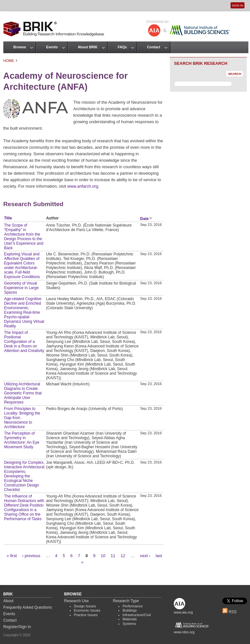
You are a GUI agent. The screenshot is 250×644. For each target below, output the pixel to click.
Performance (133, 606)
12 (123, 556)
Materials (130, 619)
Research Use (77, 601)
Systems (129, 624)
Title (8, 218)
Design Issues (85, 606)
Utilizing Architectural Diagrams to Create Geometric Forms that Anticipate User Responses (23, 393)
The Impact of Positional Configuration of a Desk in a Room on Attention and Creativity (24, 342)
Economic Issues (87, 610)
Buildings (130, 610)
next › (145, 556)
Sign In (238, 5)
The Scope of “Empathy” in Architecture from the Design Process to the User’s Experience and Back (24, 237)
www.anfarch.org (83, 186)
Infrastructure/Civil (137, 615)
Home (9, 61)
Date (146, 219)
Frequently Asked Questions (28, 607)
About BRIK (88, 47)
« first (12, 556)
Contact (153, 47)
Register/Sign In (17, 627)
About (8, 601)
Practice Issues (86, 615)
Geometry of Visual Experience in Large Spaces (21, 288)
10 (103, 556)
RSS (230, 612)
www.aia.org (183, 612)
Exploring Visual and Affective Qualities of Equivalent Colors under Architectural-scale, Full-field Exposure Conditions (22, 265)
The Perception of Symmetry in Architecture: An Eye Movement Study (22, 440)
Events (52, 47)
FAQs (122, 47)
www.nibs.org (184, 632)
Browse (20, 47)
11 (113, 556)
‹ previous (31, 556)
